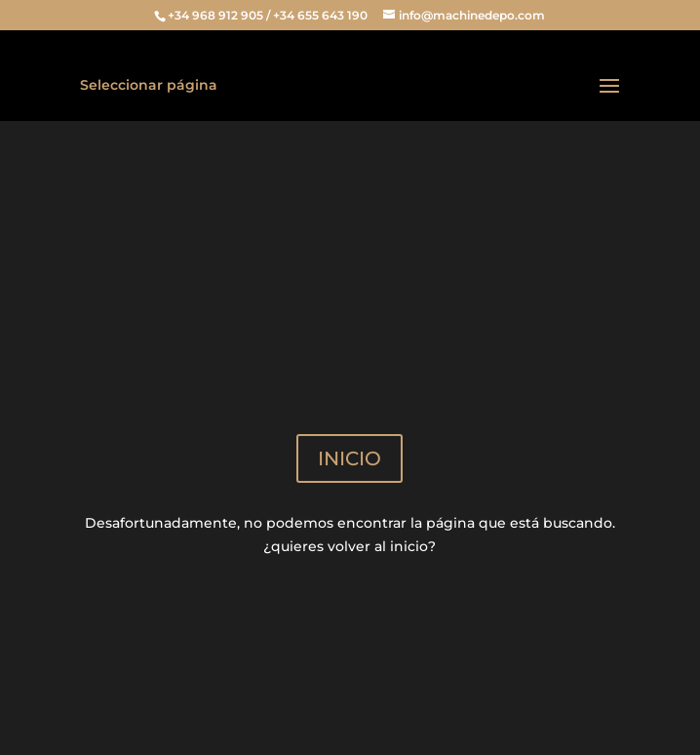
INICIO (350, 458)
